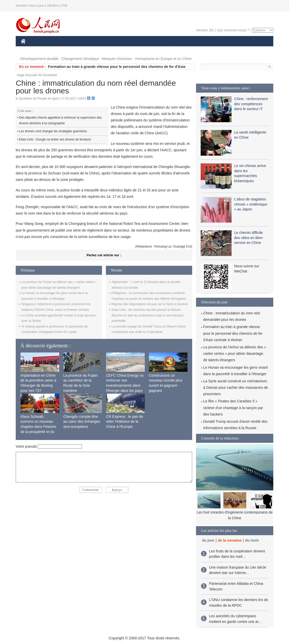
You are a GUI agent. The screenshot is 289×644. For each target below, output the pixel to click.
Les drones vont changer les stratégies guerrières (53, 131)
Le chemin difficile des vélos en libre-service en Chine (249, 238)
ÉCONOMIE (52, 48)
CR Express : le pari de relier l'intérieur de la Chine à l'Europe (125, 422)
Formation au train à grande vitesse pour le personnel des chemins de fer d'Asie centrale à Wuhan (233, 333)
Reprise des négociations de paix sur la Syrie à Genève (150, 304)
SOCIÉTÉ (166, 48)
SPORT (209, 48)
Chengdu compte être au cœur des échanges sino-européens (82, 422)
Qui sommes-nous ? (233, 30)
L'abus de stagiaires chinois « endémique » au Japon (251, 204)
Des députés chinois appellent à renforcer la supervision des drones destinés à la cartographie (60, 120)
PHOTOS (255, 48)
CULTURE (143, 48)
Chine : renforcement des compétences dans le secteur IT (251, 104)
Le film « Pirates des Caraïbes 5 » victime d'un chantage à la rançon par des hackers (233, 408)
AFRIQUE (97, 48)
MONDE (76, 48)
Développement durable (40, 59)
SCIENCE (120, 48)
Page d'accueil (27, 75)
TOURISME (231, 48)
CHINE (30, 48)
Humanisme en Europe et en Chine (163, 59)
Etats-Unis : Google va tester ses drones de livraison (55, 139)
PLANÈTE (189, 48)
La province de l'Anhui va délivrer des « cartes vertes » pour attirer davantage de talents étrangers (235, 354)
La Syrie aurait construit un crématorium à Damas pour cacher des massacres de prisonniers (236, 387)
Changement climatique (80, 59)
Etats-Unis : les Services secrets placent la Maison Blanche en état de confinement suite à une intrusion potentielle (148, 315)
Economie (50, 75)
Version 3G (205, 30)
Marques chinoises (117, 59)
